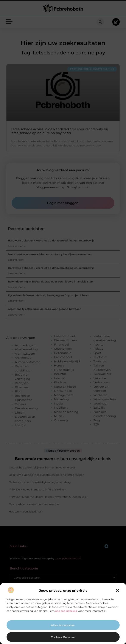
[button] (117, 591)
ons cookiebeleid (66, 611)
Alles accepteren (63, 625)
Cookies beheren (63, 637)
